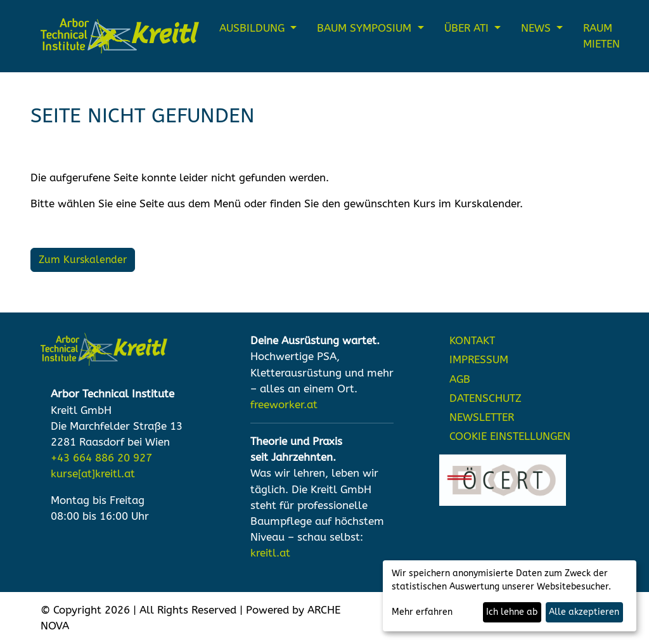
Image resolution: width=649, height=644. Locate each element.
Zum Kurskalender (83, 260)
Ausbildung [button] (254, 28)
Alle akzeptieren (584, 612)
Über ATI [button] (468, 28)
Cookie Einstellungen (510, 436)
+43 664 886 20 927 (101, 458)
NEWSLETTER (482, 417)
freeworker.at (284, 405)
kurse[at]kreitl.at (93, 474)
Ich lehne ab (512, 612)
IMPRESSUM (479, 360)
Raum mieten (601, 36)
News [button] (537, 28)
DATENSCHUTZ (485, 398)
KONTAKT (472, 341)
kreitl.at (270, 553)
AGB (460, 379)
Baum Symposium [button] (366, 28)
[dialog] (510, 596)
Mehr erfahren (422, 612)
